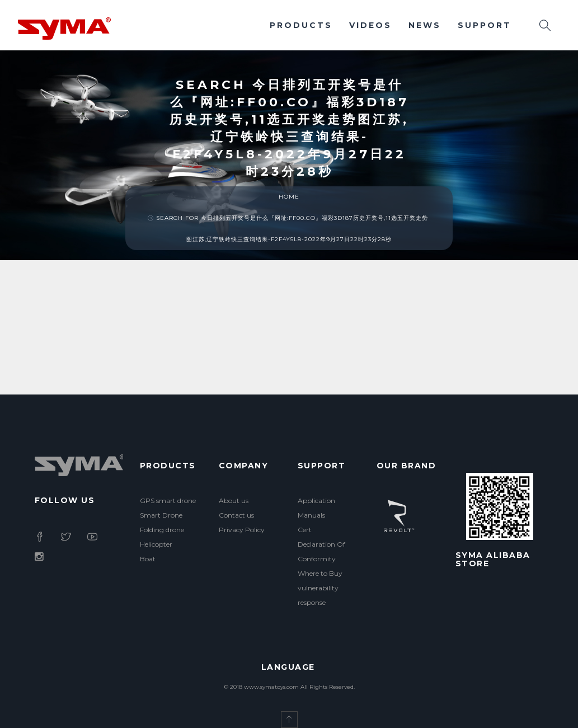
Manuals (311, 515)
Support (485, 25)
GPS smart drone (168, 501)
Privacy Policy (242, 530)
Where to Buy (320, 573)
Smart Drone (161, 515)
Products (301, 25)
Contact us (236, 515)
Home (289, 197)
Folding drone (162, 530)
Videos (370, 25)
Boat (148, 559)
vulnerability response (318, 595)
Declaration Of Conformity (321, 551)
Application (316, 501)
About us (234, 501)
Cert (305, 530)
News (425, 25)
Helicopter (156, 544)
